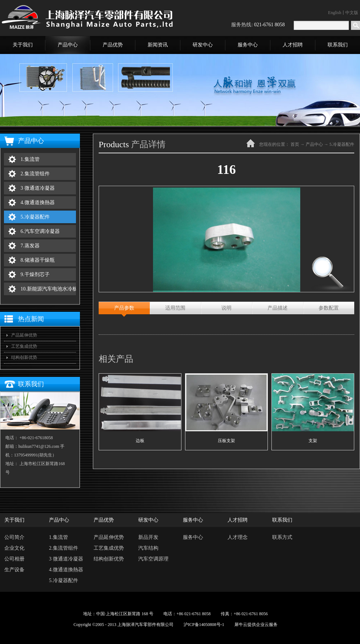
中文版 (352, 13)
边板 (140, 441)
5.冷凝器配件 (342, 144)
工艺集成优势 (24, 346)
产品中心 (314, 144)
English (335, 13)
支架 (313, 441)
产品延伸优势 (24, 335)
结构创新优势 (24, 357)
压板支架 (226, 441)
